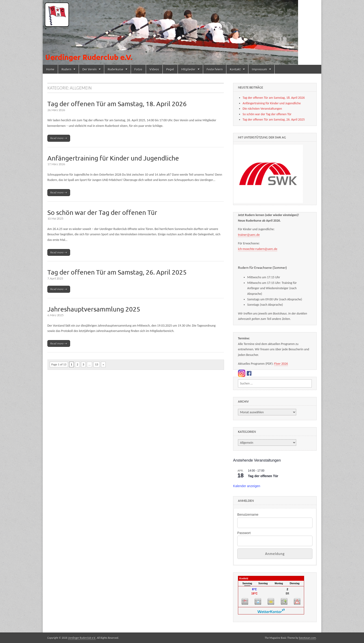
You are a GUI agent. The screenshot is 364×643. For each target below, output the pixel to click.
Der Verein (89, 69)
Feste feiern (215, 69)
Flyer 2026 (281, 364)
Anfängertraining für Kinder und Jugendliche (113, 158)
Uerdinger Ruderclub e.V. (82, 638)
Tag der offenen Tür (263, 476)
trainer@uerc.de (249, 235)
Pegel (170, 69)
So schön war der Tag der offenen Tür (102, 212)
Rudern (66, 69)
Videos (154, 69)
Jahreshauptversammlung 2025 (94, 309)
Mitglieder (188, 69)
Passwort (244, 533)
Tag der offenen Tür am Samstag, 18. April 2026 (117, 104)
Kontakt (235, 69)
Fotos (138, 69)
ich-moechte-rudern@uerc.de (258, 249)
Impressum (259, 69)
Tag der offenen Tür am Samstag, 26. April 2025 (117, 272)
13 (96, 364)
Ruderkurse (115, 69)
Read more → (59, 138)
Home (50, 69)
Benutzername (248, 515)
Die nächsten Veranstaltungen (262, 109)
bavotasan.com (307, 638)
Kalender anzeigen (247, 486)
